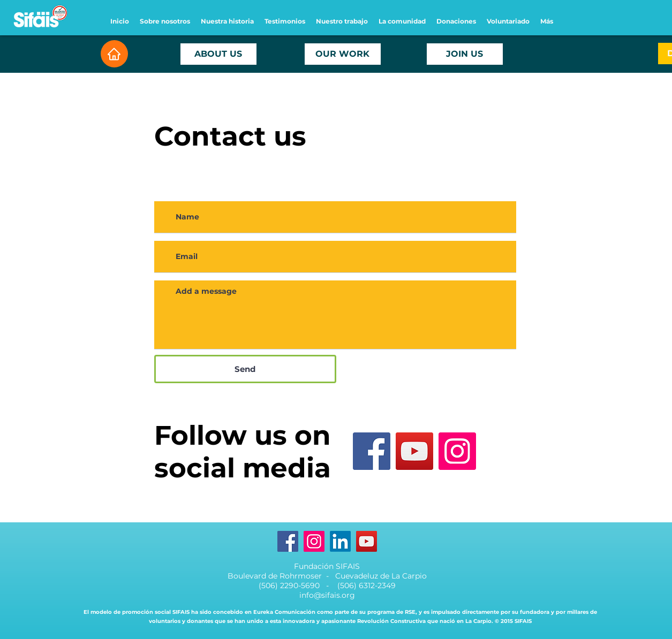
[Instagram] (457, 451)
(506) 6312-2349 (367, 585)
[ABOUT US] (218, 54)
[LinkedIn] (340, 541)
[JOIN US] (465, 54)
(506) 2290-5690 (290, 585)
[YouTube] (414, 451)
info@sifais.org (327, 595)
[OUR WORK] (343, 54)
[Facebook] (372, 451)
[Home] (114, 54)
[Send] (245, 369)
